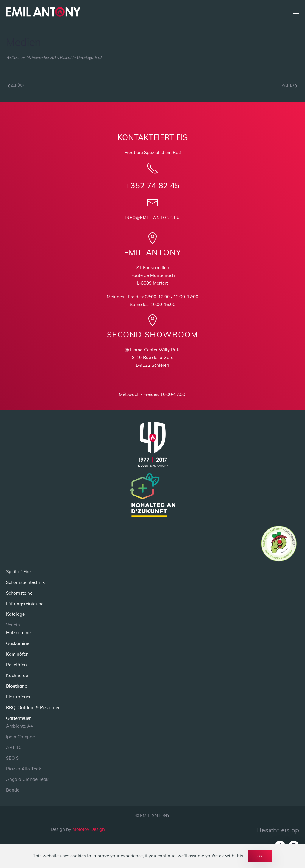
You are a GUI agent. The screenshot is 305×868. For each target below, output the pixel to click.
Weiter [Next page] (290, 85)
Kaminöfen (17, 654)
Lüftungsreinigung (25, 603)
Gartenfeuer (18, 718)
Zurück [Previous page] (16, 85)
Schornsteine (19, 593)
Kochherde (17, 675)
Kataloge (15, 614)
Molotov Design (89, 829)
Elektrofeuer (18, 697)
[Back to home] (43, 12)
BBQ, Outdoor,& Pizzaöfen (33, 708)
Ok (260, 856)
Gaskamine (18, 643)
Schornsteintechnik (25, 582)
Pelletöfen (16, 665)
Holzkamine (18, 633)
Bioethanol (17, 686)
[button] (296, 12)
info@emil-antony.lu (152, 217)
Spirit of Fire (18, 572)
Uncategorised (89, 57)
